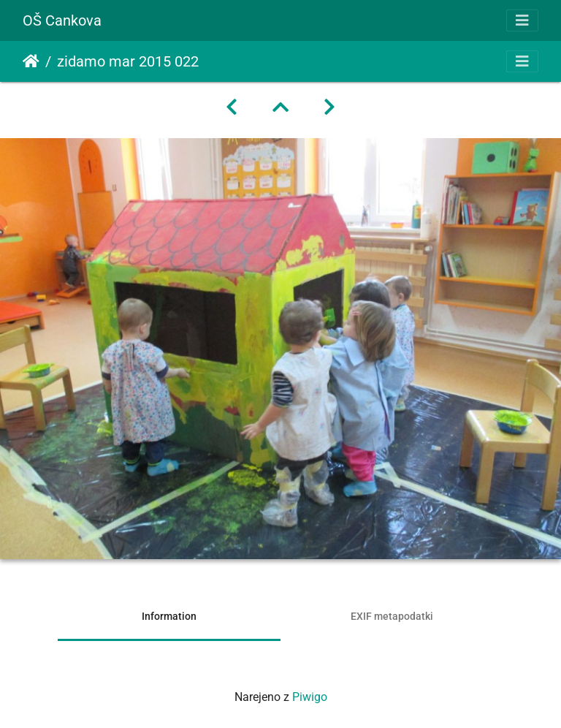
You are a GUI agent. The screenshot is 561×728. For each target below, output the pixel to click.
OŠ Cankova (62, 20)
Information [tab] (169, 616)
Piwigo (310, 697)
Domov (31, 61)
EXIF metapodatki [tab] (392, 616)
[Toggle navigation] (522, 20)
